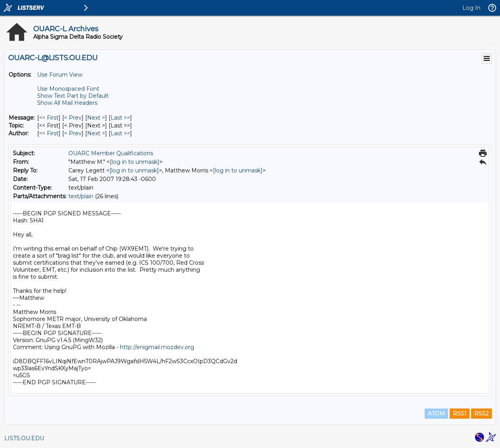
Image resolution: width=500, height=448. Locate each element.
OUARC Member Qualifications (111, 153)
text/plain (81, 196)
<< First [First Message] (49, 118)
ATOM (436, 414)
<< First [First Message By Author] (49, 133)
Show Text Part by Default (73, 96)
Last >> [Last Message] (120, 118)
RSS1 (460, 414)
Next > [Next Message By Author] (96, 133)
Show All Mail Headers (67, 103)
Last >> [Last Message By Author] (120, 133)
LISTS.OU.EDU (24, 438)
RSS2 (481, 414)
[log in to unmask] (135, 162)
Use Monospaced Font (68, 89)
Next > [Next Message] (96, 118)
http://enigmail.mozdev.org (157, 347)
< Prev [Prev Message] (73, 118)
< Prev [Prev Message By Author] (73, 133)
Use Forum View (60, 75)
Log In (471, 8)
